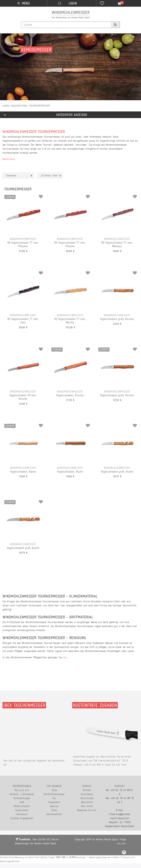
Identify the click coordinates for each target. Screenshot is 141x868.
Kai (54, 798)
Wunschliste (87, 798)
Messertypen (19, 106)
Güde (54, 790)
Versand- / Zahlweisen (22, 794)
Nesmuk (54, 806)
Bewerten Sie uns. (87, 810)
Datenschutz (22, 810)
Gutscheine (87, 794)
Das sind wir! (22, 790)
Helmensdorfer (54, 814)
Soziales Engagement (22, 818)
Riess (54, 810)
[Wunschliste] (102, 4)
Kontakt (87, 790)
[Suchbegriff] (66, 25)
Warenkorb (87, 802)
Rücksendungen (22, 798)
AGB (22, 802)
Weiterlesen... (9, 159)
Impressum (22, 814)
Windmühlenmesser (54, 794)
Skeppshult (54, 802)
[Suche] (115, 25)
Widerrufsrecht (22, 806)
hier (65, 657)
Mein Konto (87, 806)
